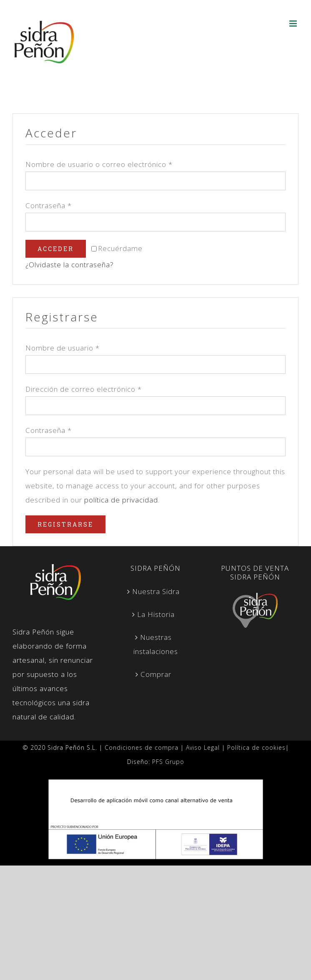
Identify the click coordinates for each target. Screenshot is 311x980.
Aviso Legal (203, 747)
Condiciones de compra (142, 747)
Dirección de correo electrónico (84, 389)
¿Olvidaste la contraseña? (70, 265)
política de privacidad (121, 500)
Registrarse (65, 524)
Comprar (156, 674)
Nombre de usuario (63, 348)
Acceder (56, 249)
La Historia (156, 614)
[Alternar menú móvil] (294, 24)
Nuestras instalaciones (156, 644)
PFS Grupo (168, 762)
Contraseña (49, 205)
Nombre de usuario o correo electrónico (99, 164)
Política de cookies (256, 747)
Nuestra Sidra (156, 591)
